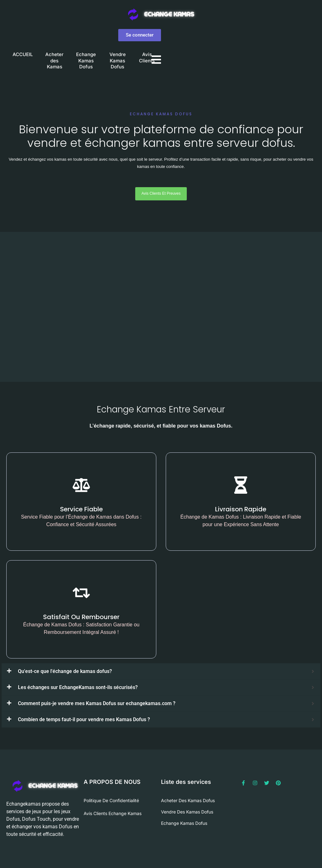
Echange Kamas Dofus (86, 60)
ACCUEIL (23, 54)
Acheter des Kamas (54, 60)
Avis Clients (147, 57)
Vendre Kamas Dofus (118, 60)
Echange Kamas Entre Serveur (161, 409)
